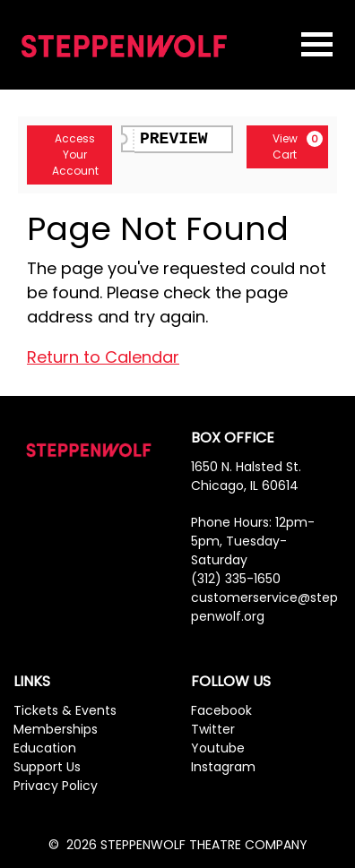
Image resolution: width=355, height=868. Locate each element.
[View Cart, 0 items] (287, 147)
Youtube (218, 748)
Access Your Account (68, 155)
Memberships (56, 729)
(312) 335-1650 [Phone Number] (236, 579)
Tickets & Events (65, 710)
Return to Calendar (103, 357)
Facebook (221, 710)
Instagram (223, 767)
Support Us (47, 767)
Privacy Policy (56, 786)
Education (45, 748)
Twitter (213, 729)
